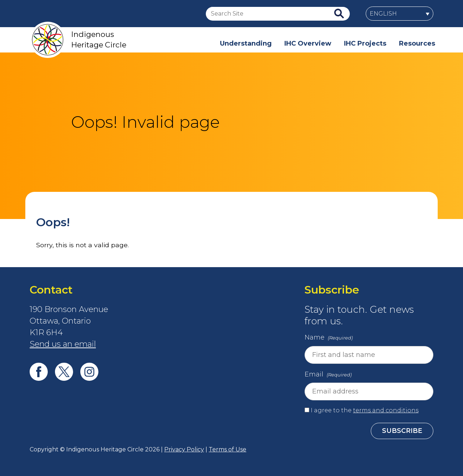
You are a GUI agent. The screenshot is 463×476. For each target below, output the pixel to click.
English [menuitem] (383, 14)
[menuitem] (400, 14)
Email (329, 375)
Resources (417, 43)
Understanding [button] (246, 43)
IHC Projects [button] (365, 43)
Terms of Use (228, 449)
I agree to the (365, 410)
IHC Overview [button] (308, 43)
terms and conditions (386, 410)
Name (329, 338)
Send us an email (63, 344)
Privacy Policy (184, 449)
